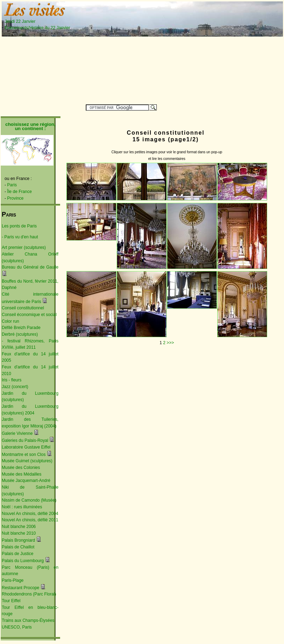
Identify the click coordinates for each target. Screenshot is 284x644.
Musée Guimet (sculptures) (27, 461)
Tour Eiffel (11, 601)
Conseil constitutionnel (23, 308)
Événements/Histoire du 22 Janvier (37, 28)
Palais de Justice (18, 554)
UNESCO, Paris (17, 627)
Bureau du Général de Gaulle (30, 267)
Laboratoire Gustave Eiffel (26, 447)
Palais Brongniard (18, 540)
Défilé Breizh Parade (21, 328)
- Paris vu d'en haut (20, 237)
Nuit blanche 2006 (19, 527)
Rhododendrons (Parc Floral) (29, 594)
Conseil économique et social (29, 315)
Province (15, 198)
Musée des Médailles (22, 474)
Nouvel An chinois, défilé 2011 (30, 520)
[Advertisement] (192, 52)
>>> (170, 343)
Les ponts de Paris (19, 226)
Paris (12, 185)
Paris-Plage (13, 580)
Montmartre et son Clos (24, 455)
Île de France (19, 192)
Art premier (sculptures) (24, 247)
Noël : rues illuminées (22, 507)
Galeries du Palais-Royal (25, 440)
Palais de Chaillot (18, 547)
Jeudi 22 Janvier (34, 21)
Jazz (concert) (15, 387)
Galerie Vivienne (17, 433)
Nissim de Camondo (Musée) (29, 500)
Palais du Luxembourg (23, 561)
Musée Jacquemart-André (26, 481)
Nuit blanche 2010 (19, 533)
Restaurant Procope (21, 588)
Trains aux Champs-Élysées (28, 620)
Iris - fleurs (12, 380)
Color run (10, 321)
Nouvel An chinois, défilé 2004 (30, 514)
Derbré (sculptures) (20, 334)
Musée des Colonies (21, 468)
